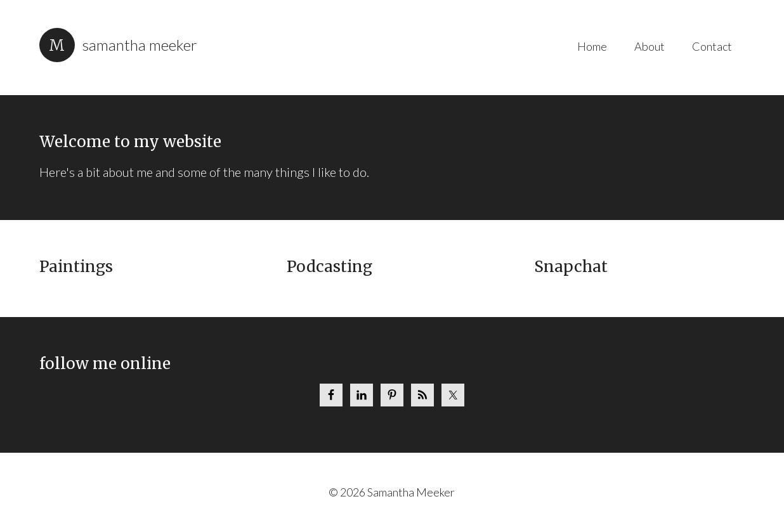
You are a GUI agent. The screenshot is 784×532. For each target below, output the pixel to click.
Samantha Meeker (140, 45)
